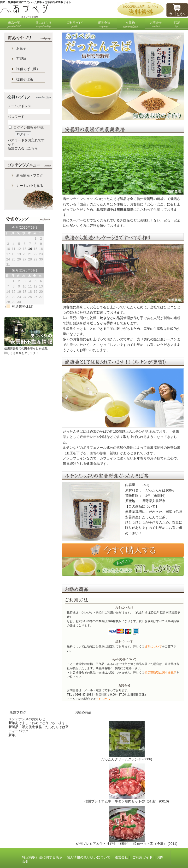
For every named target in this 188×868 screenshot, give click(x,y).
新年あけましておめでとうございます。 (39, 723)
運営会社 (121, 857)
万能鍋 (21, 59)
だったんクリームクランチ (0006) (127, 759)
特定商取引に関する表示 (160, 673)
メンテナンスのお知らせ (27, 719)
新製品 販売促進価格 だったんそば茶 (39, 727)
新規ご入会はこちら (23, 148)
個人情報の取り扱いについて (88, 857)
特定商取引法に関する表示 (42, 857)
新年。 (13, 735)
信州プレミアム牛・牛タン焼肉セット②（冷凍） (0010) (127, 801)
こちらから (103, 699)
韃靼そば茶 (25, 79)
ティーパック (18, 731)
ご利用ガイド (142, 857)
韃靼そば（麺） (28, 69)
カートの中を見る (30, 186)
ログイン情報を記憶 (26, 127)
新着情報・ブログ (30, 175)
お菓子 (21, 48)
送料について (153, 647)
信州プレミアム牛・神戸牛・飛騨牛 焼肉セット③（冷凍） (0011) (127, 844)
